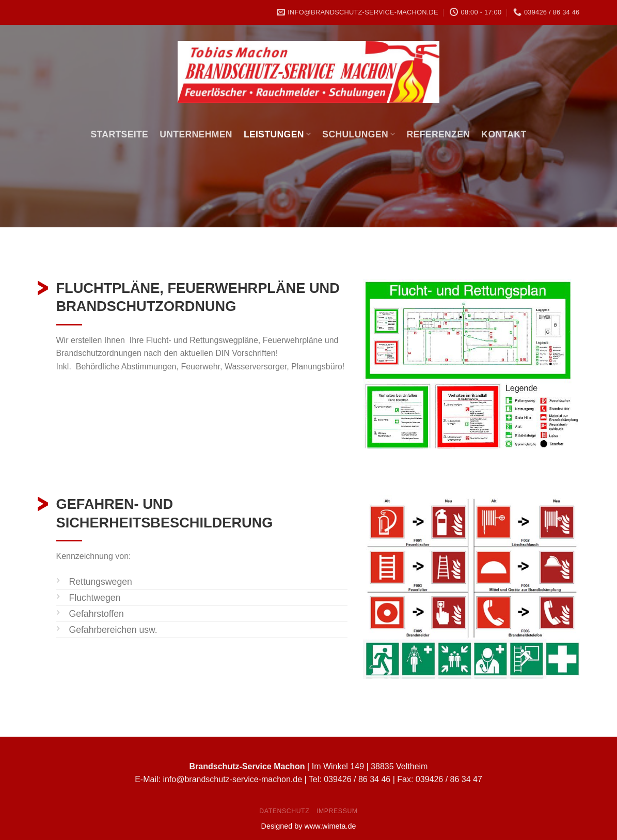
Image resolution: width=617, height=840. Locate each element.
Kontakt (504, 134)
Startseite (119, 134)
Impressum (337, 811)
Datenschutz (284, 811)
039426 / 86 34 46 (357, 779)
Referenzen (439, 134)
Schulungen (359, 134)
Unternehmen (196, 134)
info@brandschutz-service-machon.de (232, 779)
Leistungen (277, 134)
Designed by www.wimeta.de (309, 826)
